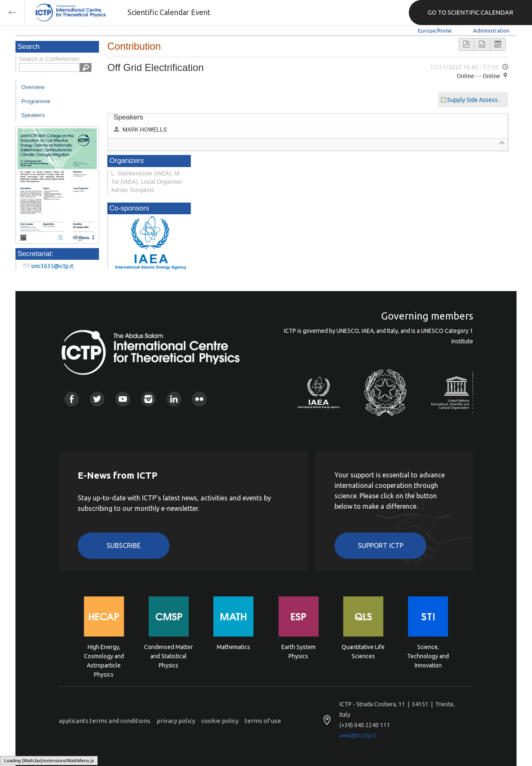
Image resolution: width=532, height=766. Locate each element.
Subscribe (124, 545)
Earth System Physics (299, 652)
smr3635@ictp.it (52, 266)
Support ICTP (381, 545)
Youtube (123, 399)
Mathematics (233, 647)
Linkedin (174, 399)
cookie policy (220, 721)
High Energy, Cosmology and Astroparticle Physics (104, 656)
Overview (33, 87)
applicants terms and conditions (105, 721)
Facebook (72, 399)
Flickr (199, 399)
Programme (36, 101)
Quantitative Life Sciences (363, 652)
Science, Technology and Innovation (428, 656)
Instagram (148, 399)
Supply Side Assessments (481, 100)
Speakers (33, 115)
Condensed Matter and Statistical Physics (168, 656)
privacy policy (176, 721)
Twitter (97, 399)
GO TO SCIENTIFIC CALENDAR (470, 12)
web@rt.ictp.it (358, 736)
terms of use (263, 721)
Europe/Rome (435, 30)
